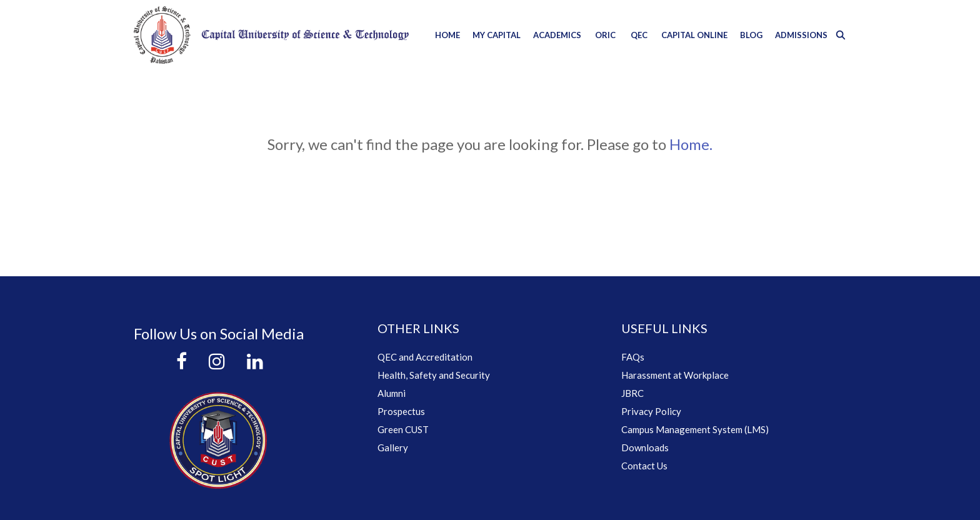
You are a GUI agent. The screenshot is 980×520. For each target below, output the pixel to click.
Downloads (645, 447)
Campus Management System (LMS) (695, 429)
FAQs (633, 357)
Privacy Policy (651, 411)
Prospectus (401, 411)
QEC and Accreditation (425, 357)
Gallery (393, 447)
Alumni (392, 393)
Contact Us (644, 466)
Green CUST (403, 429)
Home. (691, 144)
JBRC (632, 393)
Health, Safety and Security (434, 375)
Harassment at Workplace (675, 375)
